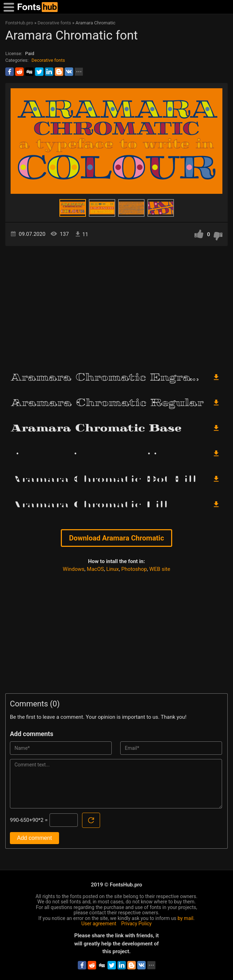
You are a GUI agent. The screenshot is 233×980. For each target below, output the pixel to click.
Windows (74, 569)
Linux (113, 569)
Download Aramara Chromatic (116, 538)
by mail (185, 918)
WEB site (160, 569)
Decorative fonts (48, 60)
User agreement (99, 924)
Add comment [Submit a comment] (34, 838)
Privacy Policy (136, 924)
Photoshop (134, 569)
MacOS (95, 569)
